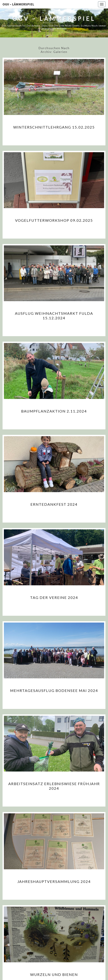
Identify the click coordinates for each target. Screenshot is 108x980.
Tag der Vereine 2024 (54, 597)
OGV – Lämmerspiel (18, 4)
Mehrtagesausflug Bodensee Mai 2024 (54, 690)
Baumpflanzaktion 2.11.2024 (54, 411)
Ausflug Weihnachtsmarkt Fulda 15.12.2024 (54, 316)
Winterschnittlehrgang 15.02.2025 (54, 127)
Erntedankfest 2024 (54, 504)
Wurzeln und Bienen (54, 974)
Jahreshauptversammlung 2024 (54, 881)
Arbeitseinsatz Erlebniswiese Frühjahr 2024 (54, 786)
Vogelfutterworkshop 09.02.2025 (54, 220)
